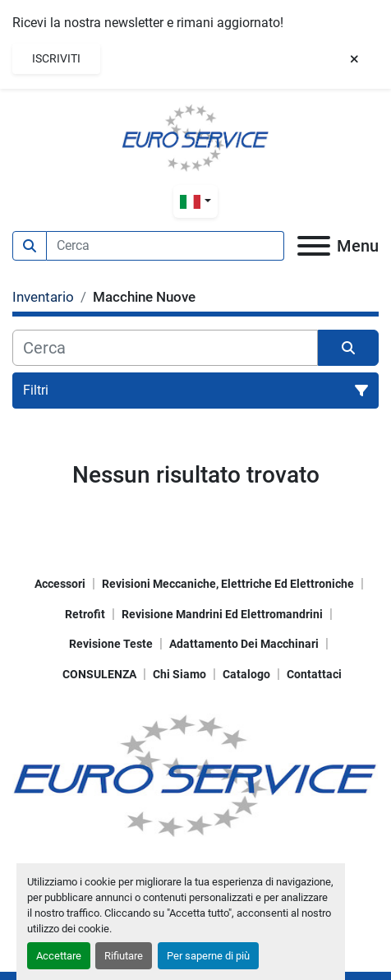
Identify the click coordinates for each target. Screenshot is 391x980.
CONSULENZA (99, 674)
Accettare (59, 956)
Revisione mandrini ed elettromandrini (222, 614)
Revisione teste (111, 644)
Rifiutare (124, 956)
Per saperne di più (208, 956)
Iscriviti (56, 58)
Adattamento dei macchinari (244, 644)
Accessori (60, 584)
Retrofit (85, 614)
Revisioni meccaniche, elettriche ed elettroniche (228, 584)
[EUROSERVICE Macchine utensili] (195, 774)
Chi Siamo (179, 674)
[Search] (166, 246)
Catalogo (246, 674)
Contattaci (314, 674)
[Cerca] (165, 348)
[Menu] (314, 246)
